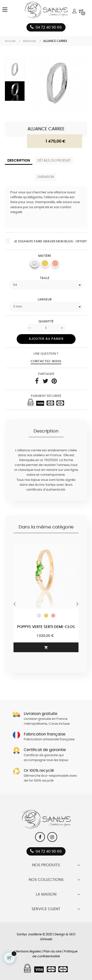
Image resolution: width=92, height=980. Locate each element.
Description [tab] (19, 161)
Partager (37, 381)
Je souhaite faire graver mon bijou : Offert (46, 241)
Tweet (45, 381)
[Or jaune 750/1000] (45, 263)
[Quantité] (46, 328)
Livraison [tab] (46, 177)
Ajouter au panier (46, 339)
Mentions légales (28, 952)
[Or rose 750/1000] (55, 263)
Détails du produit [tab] (54, 161)
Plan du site (53, 952)
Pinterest (54, 381)
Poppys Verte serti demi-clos (46, 627)
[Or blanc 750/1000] (35, 263)
